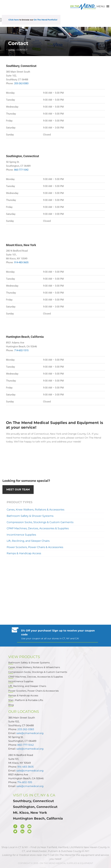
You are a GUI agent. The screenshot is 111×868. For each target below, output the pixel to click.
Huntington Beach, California (38, 818)
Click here (14, 20)
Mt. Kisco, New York (30, 813)
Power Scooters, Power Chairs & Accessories (35, 547)
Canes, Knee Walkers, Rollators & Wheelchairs (34, 667)
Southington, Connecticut (35, 807)
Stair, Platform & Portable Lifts (26, 700)
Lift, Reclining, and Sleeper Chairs (28, 541)
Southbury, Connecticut (33, 801)
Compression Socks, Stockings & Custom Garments (40, 522)
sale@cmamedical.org (30, 733)
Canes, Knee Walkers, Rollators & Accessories (36, 510)
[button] (101, 6)
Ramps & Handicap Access (24, 553)
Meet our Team (18, 489)
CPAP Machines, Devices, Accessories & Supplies (38, 528)
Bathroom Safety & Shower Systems (30, 516)
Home (12, 50)
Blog (11, 705)
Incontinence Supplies (21, 535)
